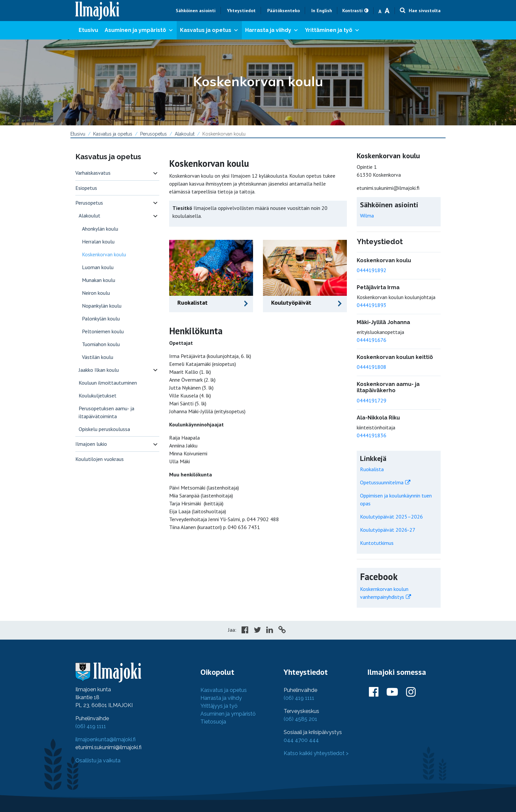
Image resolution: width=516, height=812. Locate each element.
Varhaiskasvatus (93, 173)
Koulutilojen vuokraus (100, 459)
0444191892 (372, 270)
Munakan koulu (99, 280)
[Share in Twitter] (257, 631)
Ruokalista (372, 469)
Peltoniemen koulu (103, 331)
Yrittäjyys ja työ (219, 706)
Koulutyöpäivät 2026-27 (388, 530)
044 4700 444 (301, 740)
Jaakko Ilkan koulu (99, 370)
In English (322, 11)
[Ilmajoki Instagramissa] (411, 692)
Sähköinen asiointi (196, 11)
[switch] (155, 173)
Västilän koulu (98, 357)
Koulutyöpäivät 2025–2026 (391, 517)
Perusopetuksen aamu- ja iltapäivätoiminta (106, 412)
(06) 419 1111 (91, 726)
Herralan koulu (98, 241)
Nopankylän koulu (102, 306)
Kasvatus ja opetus (209, 30)
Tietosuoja (213, 722)
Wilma (367, 216)
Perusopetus (154, 134)
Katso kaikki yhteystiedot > (316, 753)
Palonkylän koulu (101, 318)
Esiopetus (86, 188)
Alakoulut (185, 134)
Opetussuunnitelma (382, 482)
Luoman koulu (98, 267)
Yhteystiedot (241, 11)
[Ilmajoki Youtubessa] (392, 692)
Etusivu (88, 30)
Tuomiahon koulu (101, 344)
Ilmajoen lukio (91, 444)
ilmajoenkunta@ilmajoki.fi (105, 739)
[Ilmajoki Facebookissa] (374, 692)
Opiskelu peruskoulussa (104, 429)
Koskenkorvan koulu (104, 254)
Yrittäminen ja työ (332, 30)
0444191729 (372, 400)
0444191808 (372, 367)
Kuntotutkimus (377, 543)
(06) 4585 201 (300, 719)
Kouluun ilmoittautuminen (108, 383)
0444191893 (372, 305)
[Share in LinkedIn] (270, 631)
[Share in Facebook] (245, 631)
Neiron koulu (96, 293)
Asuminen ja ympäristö (139, 30)
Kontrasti (352, 11)
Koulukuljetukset (98, 395)
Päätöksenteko (284, 11)
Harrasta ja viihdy (272, 30)
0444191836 (372, 435)
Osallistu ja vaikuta (98, 761)
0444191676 (372, 340)
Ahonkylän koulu (100, 229)
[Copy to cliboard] (282, 631)
